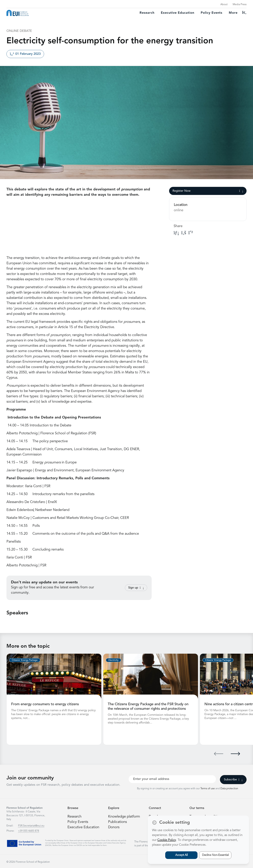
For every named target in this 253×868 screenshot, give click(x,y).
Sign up (136, 588)
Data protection (229, 789)
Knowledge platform (124, 817)
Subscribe (233, 780)
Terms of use (208, 789)
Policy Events (212, 13)
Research (147, 13)
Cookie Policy (167, 840)
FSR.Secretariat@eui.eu (31, 826)
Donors (114, 827)
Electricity (113, 660)
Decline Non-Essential (215, 855)
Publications (117, 822)
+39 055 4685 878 (29, 831)
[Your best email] (172, 779)
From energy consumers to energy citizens (45, 704)
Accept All (181, 855)
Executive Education (83, 827)
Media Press (240, 5)
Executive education (178, 13)
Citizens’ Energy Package (25, 660)
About (224, 5)
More (233, 13)
